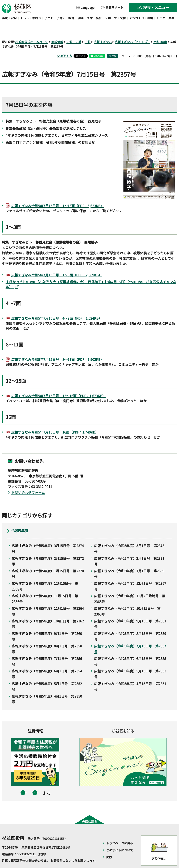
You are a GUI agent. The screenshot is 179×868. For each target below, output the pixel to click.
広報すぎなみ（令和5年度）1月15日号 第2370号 (48, 563)
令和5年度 (160, 31)
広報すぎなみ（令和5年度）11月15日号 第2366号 (45, 588)
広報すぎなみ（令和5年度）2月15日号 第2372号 (48, 550)
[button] (85, 7)
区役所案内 (159, 848)
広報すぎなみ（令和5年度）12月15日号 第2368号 (45, 575)
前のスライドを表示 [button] (23, 782)
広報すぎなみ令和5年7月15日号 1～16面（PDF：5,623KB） (57, 195)
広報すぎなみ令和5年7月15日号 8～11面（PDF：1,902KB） (57, 349)
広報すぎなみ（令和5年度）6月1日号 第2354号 (47, 663)
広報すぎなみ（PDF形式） (133, 31)
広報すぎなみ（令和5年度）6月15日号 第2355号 (130, 651)
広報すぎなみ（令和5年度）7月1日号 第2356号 (47, 651)
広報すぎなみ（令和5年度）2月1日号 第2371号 (129, 550)
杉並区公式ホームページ (32, 31)
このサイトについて (120, 839)
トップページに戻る (120, 832)
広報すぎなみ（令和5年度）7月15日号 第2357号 (130, 638)
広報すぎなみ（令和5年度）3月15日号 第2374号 (48, 538)
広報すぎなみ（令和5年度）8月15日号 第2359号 (130, 626)
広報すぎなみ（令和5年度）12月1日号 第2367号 (130, 575)
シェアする (65, 45)
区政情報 (57, 31)
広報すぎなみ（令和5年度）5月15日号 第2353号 (130, 663)
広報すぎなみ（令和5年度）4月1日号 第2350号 (47, 688)
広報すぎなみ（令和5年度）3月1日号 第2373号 (129, 538)
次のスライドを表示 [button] (35, 782)
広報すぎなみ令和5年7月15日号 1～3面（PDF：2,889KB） (57, 264)
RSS (109, 847)
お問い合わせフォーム (28, 482)
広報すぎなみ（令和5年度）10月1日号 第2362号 (48, 613)
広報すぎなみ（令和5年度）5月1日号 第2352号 (47, 676)
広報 (88, 31)
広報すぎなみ (103, 31)
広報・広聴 (74, 31)
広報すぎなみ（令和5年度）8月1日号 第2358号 (47, 638)
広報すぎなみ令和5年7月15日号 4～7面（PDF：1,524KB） (57, 307)
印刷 (114, 45)
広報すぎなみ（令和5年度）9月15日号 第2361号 (130, 613)
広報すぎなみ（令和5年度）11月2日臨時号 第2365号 (130, 588)
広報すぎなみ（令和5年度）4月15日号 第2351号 (130, 676)
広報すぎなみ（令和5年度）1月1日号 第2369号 (129, 563)
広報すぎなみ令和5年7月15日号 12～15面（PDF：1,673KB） (58, 385)
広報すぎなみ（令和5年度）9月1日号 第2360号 (47, 626)
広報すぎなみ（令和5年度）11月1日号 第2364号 (48, 601)
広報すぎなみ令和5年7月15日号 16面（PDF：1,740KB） (55, 421)
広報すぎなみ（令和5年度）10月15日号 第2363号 (127, 601)
